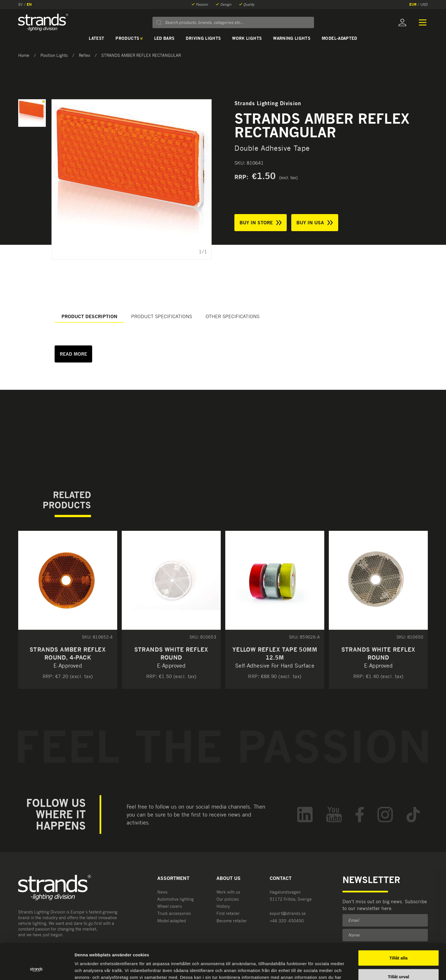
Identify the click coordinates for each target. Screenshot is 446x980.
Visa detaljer (309, 969)
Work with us (228, 892)
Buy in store (261, 223)
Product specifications (162, 316)
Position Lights (54, 55)
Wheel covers (170, 906)
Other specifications (233, 316)
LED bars (164, 38)
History (223, 906)
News (162, 892)
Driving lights (203, 38)
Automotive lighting (175, 899)
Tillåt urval (399, 943)
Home (24, 55)
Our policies (228, 899)
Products (129, 38)
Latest (96, 38)
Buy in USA (315, 223)
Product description (89, 316)
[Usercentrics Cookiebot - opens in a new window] (37, 969)
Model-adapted (339, 38)
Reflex (84, 55)
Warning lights (292, 38)
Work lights (247, 38)
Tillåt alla (398, 924)
